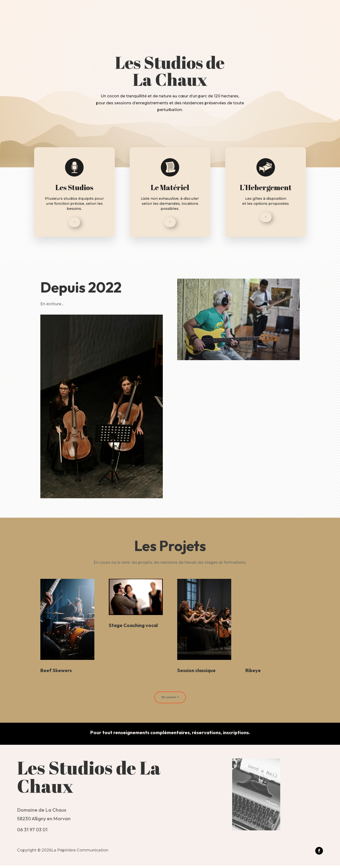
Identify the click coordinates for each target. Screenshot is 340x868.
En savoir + (170, 700)
